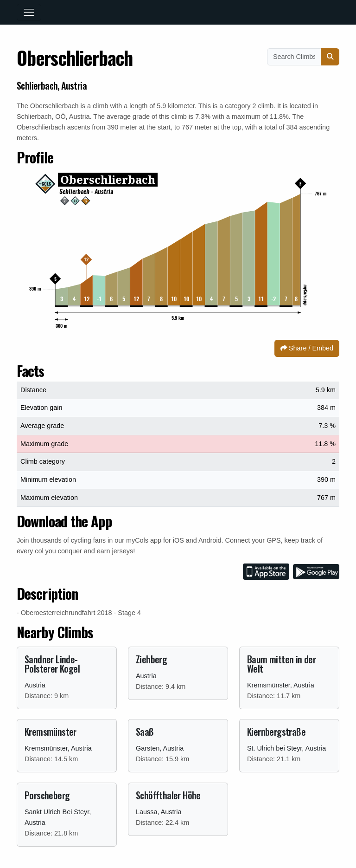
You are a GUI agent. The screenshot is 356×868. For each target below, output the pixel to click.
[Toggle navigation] (29, 12)
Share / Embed (307, 348)
